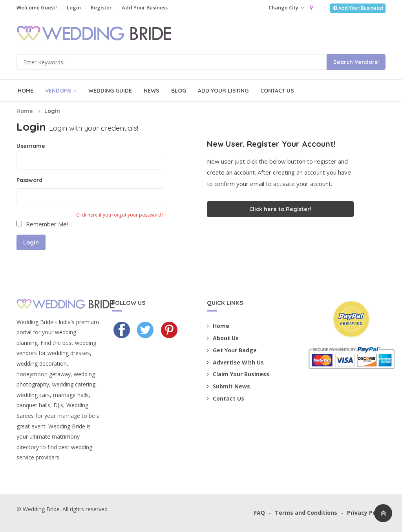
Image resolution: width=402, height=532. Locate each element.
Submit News (228, 386)
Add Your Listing (223, 91)
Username (31, 146)
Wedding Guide (110, 91)
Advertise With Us (235, 362)
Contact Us (277, 91)
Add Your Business (145, 7)
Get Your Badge (232, 350)
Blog (179, 91)
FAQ (259, 513)
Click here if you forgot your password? (120, 215)
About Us (223, 338)
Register (101, 7)
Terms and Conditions (306, 513)
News (152, 91)
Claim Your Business (238, 374)
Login (74, 7)
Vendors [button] (61, 91)
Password (29, 180)
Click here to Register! (280, 209)
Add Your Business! (358, 8)
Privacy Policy (366, 513)
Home (26, 91)
